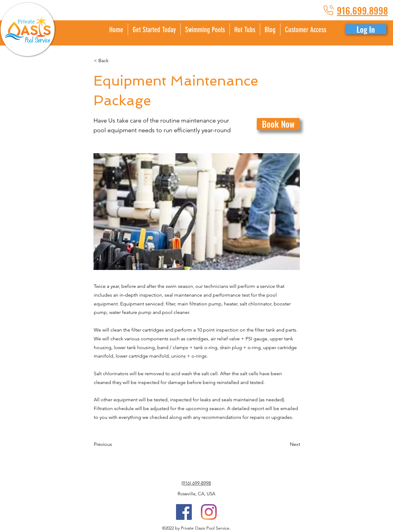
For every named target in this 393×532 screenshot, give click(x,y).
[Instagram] (209, 512)
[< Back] (114, 61)
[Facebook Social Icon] (184, 512)
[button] (306, 29)
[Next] (285, 445)
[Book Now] (278, 124)
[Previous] (114, 445)
